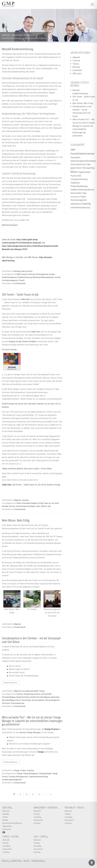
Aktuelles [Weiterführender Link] (6, 814)
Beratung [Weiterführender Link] (17, 271)
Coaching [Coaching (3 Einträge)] (86, 204)
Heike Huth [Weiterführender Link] (25, 299)
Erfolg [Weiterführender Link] (41, 503)
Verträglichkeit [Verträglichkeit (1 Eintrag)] (75, 197)
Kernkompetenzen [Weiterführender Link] (42, 274)
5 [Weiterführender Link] (39, 794)
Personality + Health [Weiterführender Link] (74, 808)
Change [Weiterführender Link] (20, 774)
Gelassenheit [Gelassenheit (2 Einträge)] (76, 193)
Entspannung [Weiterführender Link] (29, 694)
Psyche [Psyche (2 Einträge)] (74, 176)
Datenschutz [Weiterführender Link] (7, 826)
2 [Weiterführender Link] (20, 794)
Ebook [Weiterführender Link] (19, 503)
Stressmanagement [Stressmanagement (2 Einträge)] (79, 200)
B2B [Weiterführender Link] (18, 274)
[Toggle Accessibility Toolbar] (92, 863)
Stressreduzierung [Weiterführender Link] (17, 703)
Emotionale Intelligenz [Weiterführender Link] (30, 503)
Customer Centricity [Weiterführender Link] (28, 274)
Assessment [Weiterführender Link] (77, 70)
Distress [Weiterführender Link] (20, 694)
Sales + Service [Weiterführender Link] (40, 837)
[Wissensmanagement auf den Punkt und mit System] (52, 599)
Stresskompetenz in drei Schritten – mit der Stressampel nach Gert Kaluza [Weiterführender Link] (31, 640)
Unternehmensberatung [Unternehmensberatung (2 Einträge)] (80, 207)
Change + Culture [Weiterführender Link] (20, 770)
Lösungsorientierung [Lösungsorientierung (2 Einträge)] (79, 179)
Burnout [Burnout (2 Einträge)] (91, 190)
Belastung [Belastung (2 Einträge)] (83, 190)
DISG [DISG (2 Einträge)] (79, 176)
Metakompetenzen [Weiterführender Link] (47, 277)
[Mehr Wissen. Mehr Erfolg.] (12, 599)
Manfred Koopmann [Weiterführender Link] (10, 225)
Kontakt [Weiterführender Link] (5, 820)
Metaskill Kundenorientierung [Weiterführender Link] (17, 49)
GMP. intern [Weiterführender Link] (77, 74)
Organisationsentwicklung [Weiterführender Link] (38, 777)
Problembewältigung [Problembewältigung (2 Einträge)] (79, 186)
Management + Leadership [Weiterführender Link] (45, 808)
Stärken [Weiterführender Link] (44, 506)
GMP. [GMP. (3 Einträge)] (73, 150)
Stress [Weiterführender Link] (19, 700)
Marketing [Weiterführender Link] (36, 277)
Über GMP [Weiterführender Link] (7, 808)
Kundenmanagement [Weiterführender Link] (9, 277)
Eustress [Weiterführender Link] (37, 694)
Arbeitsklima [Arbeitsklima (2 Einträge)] (76, 204)
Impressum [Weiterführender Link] (7, 829)
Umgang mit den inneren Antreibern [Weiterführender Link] (23, 341)
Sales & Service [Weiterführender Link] (27, 271)
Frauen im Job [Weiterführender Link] (49, 503)
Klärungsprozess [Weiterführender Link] (22, 777)
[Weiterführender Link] (12, 361)
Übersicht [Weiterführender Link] (6, 811)
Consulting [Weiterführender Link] (37, 817)
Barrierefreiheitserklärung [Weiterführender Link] (12, 823)
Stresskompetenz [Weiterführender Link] (38, 700)
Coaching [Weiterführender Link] (25, 500)
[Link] (52, 729)
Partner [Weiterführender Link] (5, 817)
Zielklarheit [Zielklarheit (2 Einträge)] (75, 183)
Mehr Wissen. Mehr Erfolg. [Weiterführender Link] (16, 520)
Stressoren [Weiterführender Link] (6, 703)
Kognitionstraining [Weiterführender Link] (23, 697)
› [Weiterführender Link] (45, 794)
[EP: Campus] (32, 599)
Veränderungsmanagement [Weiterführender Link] (12, 780)
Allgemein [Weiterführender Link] (17, 500)
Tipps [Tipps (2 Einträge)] (84, 193)
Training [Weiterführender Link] (42, 691)
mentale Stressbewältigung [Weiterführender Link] (40, 697)
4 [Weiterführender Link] (33, 794)
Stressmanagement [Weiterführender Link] (52, 700)
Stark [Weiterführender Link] (38, 506)
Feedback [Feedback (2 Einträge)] (74, 190)
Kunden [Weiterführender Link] (52, 274)
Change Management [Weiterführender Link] (31, 774)
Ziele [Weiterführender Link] (49, 506)
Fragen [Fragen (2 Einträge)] (83, 197)
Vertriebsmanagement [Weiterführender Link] (10, 280)
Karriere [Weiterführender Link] (12, 506)
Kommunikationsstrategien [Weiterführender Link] (26, 506)
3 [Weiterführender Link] (27, 794)
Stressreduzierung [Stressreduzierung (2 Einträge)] (78, 164)
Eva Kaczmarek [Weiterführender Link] (20, 283)
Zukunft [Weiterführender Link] (22, 280)
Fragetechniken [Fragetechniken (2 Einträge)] (84, 172)
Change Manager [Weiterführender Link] (45, 774)
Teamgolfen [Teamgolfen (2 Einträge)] (75, 157)
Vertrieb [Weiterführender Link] (58, 277)
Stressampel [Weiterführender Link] (26, 700)
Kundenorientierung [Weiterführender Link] (25, 277)
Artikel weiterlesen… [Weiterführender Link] (11, 683)
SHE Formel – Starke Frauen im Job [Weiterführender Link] (20, 294)
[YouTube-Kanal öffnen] (4, 832)
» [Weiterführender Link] (51, 794)
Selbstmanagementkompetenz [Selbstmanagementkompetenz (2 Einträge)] (83, 161)
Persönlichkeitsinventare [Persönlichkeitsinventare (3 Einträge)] (82, 154)
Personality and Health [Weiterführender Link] (30, 691)
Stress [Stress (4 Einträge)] (74, 172)
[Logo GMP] (8, 4)
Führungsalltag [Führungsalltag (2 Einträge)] (88, 168)
